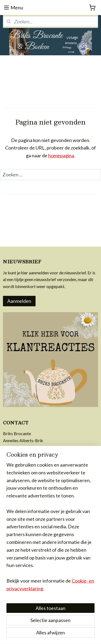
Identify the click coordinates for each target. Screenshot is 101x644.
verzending (13, 498)
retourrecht (14, 505)
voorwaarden (15, 491)
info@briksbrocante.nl (24, 447)
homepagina (61, 155)
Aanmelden (19, 301)
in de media (13, 525)
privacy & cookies (19, 512)
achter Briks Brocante (23, 519)
